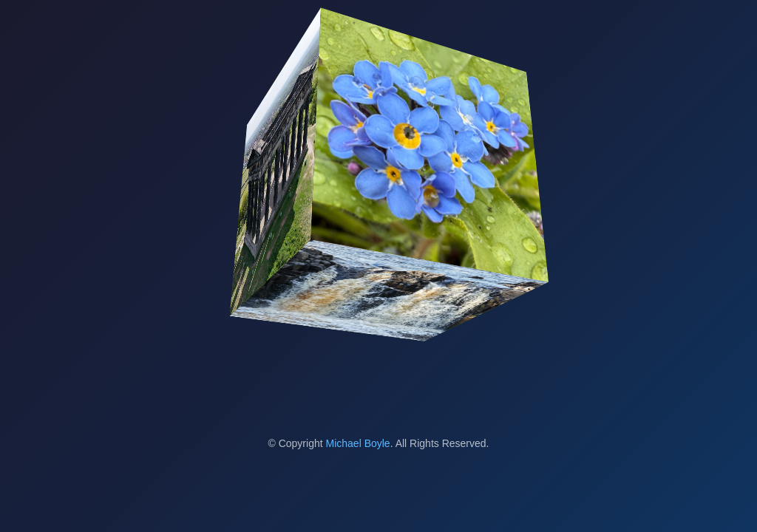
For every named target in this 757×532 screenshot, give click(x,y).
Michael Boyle (358, 443)
